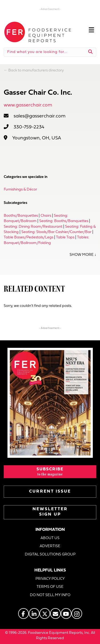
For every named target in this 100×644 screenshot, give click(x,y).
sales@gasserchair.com (40, 116)
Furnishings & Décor (20, 190)
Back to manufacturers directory (36, 71)
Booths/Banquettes (21, 216)
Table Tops (65, 237)
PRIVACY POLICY (50, 579)
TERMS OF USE (50, 587)
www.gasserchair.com (28, 105)
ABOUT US (50, 538)
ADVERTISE (50, 546)
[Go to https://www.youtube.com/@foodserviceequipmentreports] (66, 613)
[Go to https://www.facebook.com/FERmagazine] (23, 613)
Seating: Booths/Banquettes (64, 221)
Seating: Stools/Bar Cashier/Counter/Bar (56, 232)
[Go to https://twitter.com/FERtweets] (45, 613)
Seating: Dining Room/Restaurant (33, 227)
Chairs (46, 216)
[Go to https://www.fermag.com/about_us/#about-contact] (55, 613)
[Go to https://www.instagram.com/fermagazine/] (77, 613)
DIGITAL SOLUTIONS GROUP (50, 555)
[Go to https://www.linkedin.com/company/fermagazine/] (34, 613)
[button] (50, 472)
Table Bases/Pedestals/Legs (29, 237)
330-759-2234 (29, 127)
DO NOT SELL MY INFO (50, 595)
